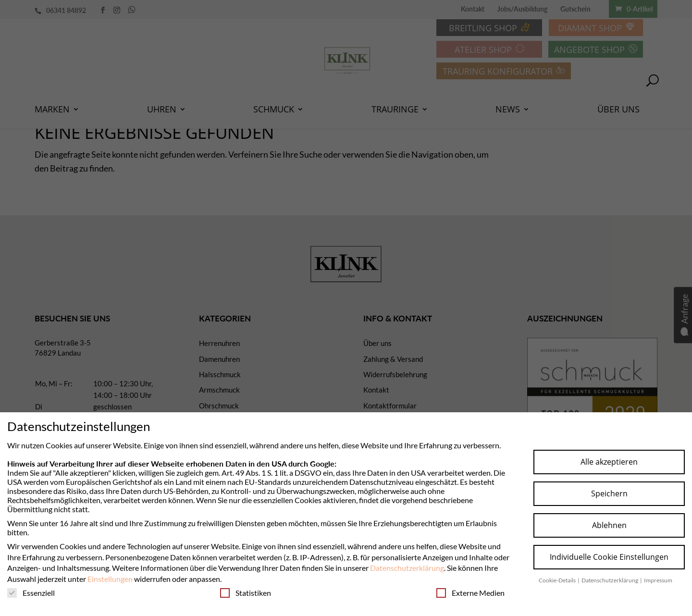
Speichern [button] (609, 493)
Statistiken (246, 593)
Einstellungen (110, 579)
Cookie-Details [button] (558, 580)
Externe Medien (470, 593)
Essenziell (31, 593)
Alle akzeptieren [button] (609, 462)
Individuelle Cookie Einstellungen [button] (609, 557)
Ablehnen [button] (609, 525)
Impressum (658, 580)
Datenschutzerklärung (407, 568)
